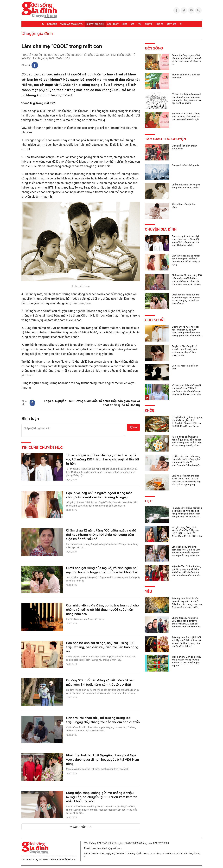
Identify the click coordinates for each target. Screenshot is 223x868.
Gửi (133, 427)
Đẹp (132, 24)
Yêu (139, 24)
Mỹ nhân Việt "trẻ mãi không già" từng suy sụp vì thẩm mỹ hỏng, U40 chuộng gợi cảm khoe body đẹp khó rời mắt (186, 572)
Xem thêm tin (82, 827)
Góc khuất (113, 24)
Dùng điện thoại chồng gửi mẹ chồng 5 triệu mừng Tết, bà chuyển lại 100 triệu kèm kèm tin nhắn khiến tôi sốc (102, 797)
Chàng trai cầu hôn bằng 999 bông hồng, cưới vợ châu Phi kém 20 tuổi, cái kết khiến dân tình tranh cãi (186, 622)
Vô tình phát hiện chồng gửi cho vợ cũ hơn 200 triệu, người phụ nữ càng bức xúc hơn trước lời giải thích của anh (186, 391)
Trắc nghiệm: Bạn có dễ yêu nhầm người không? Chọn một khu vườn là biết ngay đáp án (186, 661)
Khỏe (124, 24)
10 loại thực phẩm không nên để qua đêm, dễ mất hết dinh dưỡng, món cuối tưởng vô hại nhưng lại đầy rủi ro (187, 441)
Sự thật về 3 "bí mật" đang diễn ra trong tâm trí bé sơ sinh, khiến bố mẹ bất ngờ (186, 116)
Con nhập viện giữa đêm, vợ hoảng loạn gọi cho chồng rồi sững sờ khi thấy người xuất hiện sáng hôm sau (102, 609)
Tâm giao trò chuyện (72, 24)
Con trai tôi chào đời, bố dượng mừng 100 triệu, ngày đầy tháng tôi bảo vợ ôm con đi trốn (103, 720)
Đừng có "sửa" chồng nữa (186, 165)
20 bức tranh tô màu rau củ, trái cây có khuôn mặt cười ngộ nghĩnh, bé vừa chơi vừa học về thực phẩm (187, 98)
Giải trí (149, 24)
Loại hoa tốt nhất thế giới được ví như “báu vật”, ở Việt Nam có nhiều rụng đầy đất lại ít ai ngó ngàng (186, 480)
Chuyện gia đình (95, 24)
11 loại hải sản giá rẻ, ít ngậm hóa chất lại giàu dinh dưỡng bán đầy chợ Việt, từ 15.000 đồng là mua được (187, 422)
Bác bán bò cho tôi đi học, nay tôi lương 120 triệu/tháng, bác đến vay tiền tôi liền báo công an (102, 647)
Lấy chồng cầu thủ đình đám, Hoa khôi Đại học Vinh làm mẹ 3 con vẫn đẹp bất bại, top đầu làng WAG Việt (186, 551)
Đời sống (52, 24)
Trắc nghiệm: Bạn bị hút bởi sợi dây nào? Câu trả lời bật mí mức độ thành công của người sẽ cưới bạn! (187, 642)
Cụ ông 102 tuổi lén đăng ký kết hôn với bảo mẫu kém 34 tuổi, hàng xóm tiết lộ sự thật (100, 682)
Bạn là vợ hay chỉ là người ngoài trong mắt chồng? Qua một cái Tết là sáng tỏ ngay (99, 495)
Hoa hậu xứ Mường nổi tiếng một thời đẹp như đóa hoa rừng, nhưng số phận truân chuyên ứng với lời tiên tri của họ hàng (187, 514)
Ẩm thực (171, 24)
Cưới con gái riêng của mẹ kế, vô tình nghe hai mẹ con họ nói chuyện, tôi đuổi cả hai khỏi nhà (102, 570)
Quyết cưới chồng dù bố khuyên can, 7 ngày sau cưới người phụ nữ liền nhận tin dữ (185, 351)
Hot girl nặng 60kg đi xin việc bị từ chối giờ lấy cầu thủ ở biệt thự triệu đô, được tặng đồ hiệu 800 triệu (187, 532)
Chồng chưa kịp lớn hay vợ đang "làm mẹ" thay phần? (186, 186)
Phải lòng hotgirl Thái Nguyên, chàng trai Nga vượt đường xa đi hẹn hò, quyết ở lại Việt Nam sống (102, 759)
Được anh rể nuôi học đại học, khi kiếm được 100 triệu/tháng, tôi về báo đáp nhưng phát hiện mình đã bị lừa (186, 333)
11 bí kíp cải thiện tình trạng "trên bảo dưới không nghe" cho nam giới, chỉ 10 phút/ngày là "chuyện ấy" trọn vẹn (186, 462)
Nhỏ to (160, 24)
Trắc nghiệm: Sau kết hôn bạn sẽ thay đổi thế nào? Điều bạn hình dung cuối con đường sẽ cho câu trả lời (187, 603)
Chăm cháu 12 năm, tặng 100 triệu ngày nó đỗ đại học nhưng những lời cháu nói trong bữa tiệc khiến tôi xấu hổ (101, 535)
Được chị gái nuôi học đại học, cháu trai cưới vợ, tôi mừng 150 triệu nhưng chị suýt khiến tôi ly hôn (102, 459)
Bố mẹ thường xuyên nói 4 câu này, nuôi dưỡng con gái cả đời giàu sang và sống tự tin (187, 60)
